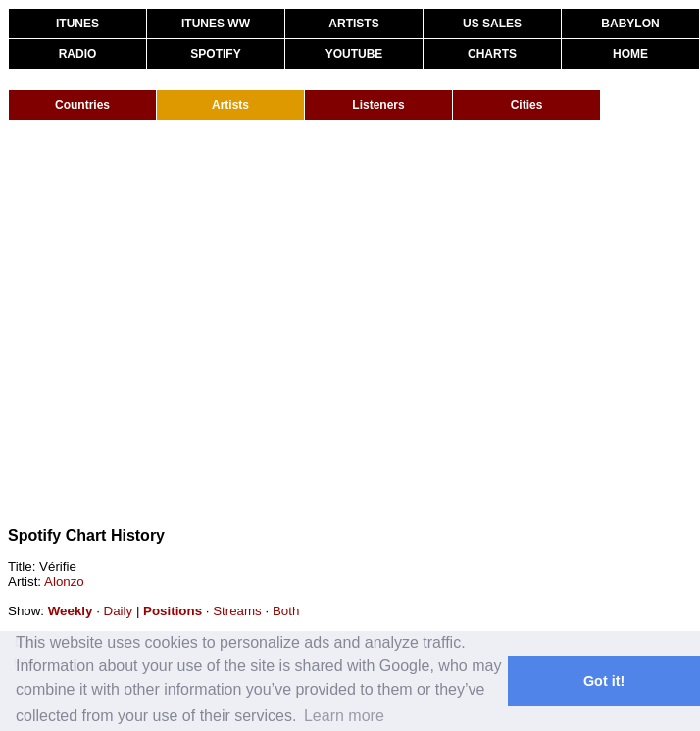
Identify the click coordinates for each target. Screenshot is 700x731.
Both (286, 611)
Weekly (71, 611)
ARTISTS (353, 24)
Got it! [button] (604, 681)
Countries (82, 105)
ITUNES (77, 24)
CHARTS (492, 54)
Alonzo (64, 582)
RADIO (78, 54)
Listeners (378, 105)
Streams (237, 611)
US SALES (492, 24)
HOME (630, 54)
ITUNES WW (216, 24)
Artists (230, 105)
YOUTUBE (354, 54)
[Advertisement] (184, 324)
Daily (119, 611)
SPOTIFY (215, 54)
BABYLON (630, 24)
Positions (173, 611)
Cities (527, 105)
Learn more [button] (344, 716)
